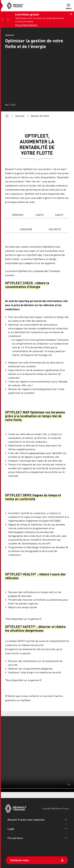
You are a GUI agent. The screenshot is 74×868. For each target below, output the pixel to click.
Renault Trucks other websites (26, 820)
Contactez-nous (19, 860)
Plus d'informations (26, 25)
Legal (11, 829)
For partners (15, 838)
